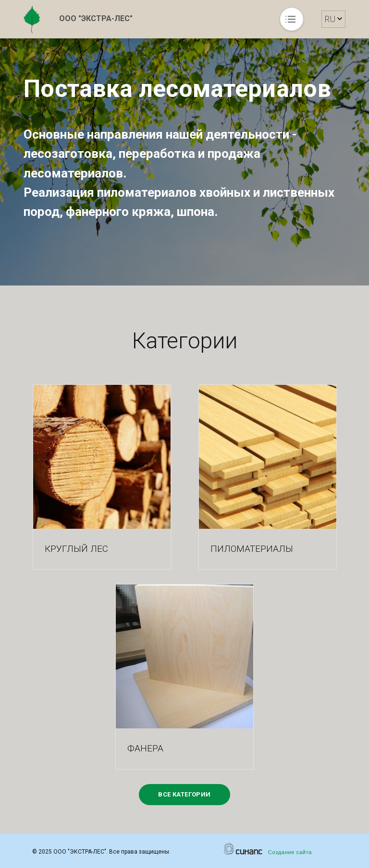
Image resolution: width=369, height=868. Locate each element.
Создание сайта (290, 852)
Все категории (184, 794)
